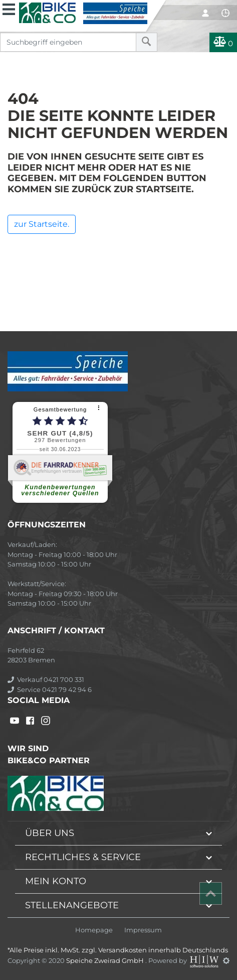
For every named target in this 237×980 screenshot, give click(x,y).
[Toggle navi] (9, 8)
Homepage (94, 930)
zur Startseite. (42, 224)
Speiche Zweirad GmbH (106, 960)
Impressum (143, 930)
